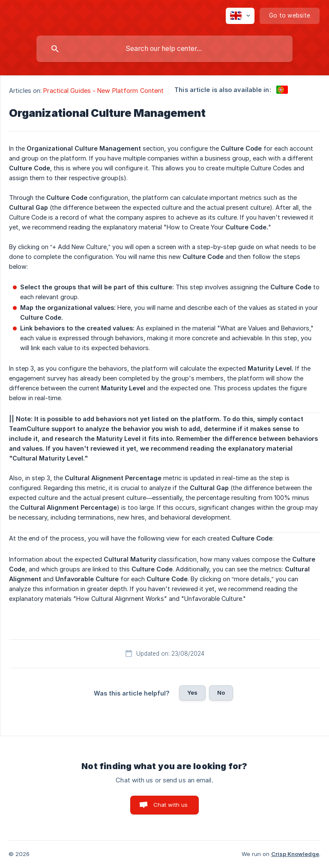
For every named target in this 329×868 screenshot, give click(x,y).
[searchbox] (164, 49)
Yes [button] (192, 693)
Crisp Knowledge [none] (295, 854)
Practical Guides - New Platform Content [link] (103, 91)
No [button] (221, 693)
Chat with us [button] (171, 805)
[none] (240, 16)
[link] (282, 90)
